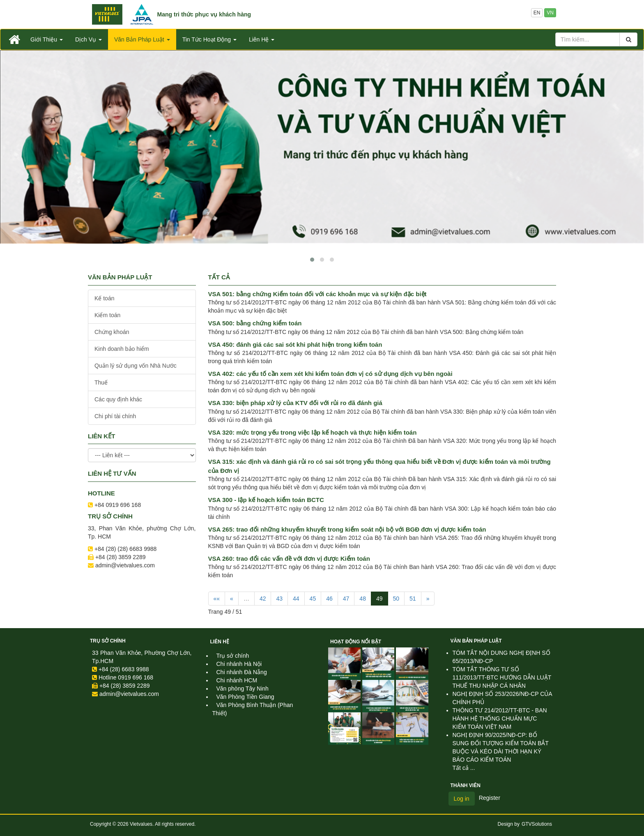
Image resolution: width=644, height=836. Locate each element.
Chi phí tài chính (115, 416)
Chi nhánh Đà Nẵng (242, 672)
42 (263, 599)
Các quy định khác (118, 399)
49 (379, 599)
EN (537, 13)
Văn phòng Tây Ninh (243, 689)
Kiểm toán (107, 315)
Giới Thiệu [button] (47, 39)
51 (413, 599)
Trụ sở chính (108, 641)
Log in (462, 799)
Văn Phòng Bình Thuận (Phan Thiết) (253, 709)
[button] (312, 260)
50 (396, 599)
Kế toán (104, 298)
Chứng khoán (112, 332)
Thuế (101, 382)
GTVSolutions (537, 824)
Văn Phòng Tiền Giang (245, 697)
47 (346, 599)
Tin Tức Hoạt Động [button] (209, 39)
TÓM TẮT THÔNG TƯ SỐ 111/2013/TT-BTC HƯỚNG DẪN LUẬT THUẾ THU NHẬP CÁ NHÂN (502, 677)
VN (550, 13)
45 (313, 599)
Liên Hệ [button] (262, 39)
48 (363, 599)
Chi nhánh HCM (237, 680)
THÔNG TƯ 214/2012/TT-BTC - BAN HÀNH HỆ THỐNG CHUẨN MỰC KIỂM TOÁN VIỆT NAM (500, 719)
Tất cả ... (464, 768)
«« (217, 599)
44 (296, 599)
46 (329, 599)
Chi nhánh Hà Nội (239, 664)
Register (490, 798)
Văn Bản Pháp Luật (476, 641)
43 (279, 599)
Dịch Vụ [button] (89, 39)
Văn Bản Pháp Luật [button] (142, 39)
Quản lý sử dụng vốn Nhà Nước (136, 366)
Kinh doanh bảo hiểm (122, 349)
